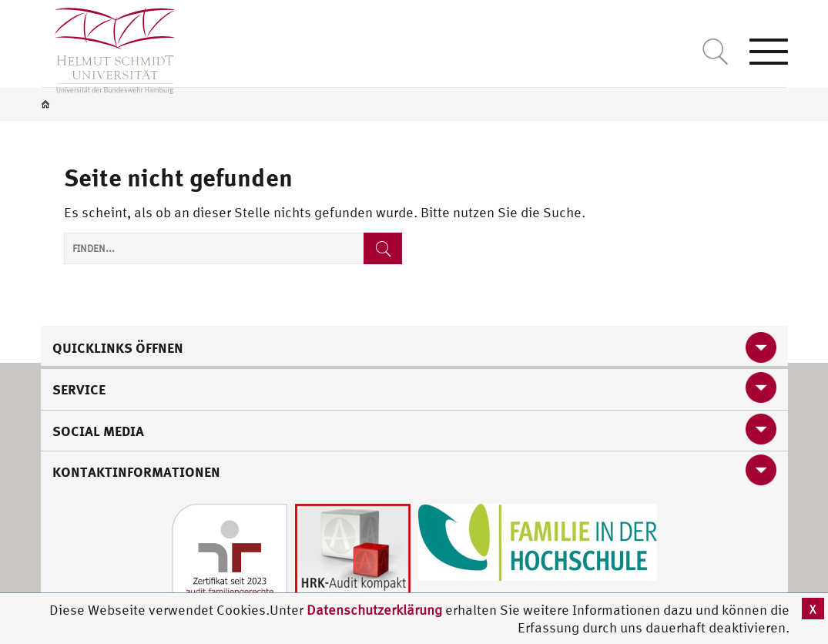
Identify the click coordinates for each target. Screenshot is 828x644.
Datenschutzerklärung (374, 610)
